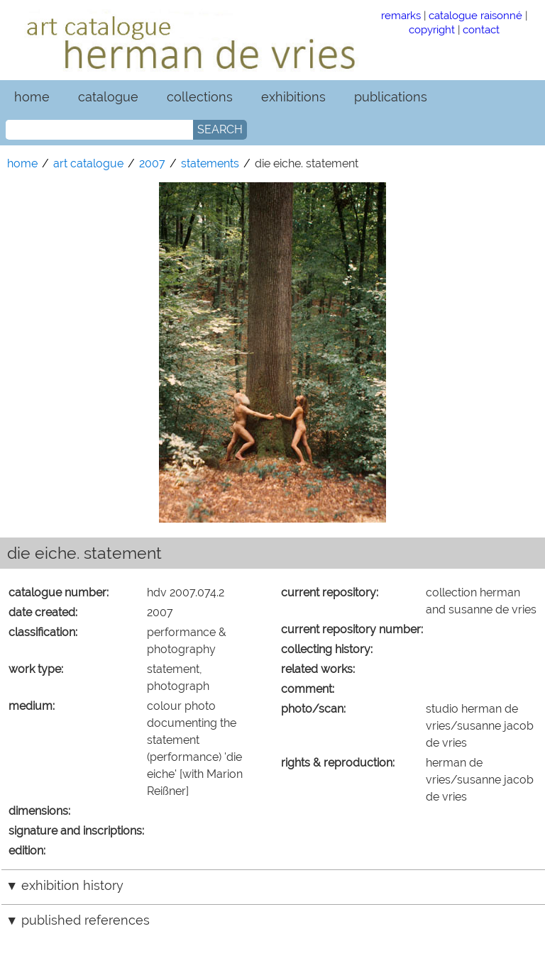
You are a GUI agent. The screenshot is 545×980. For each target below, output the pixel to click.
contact (481, 29)
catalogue (108, 97)
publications (391, 97)
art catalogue (88, 163)
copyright (432, 29)
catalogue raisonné (475, 15)
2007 (152, 163)
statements (210, 163)
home (32, 97)
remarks (401, 15)
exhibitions (293, 97)
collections (200, 97)
